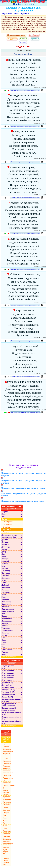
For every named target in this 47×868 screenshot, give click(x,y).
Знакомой (5, 561)
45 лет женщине (8, 671)
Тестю (4, 642)
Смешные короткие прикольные (7, 841)
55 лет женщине (8, 678)
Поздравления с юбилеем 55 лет (11, 718)
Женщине (5, 559)
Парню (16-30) (7, 697)
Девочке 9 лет (7, 685)
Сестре (4, 635)
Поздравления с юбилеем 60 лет (11, 722)
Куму (4, 583)
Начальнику (6, 602)
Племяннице (7, 621)
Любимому (6, 587)
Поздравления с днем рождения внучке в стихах (23, 488)
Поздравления (6, 14)
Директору (6, 547)
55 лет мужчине (8, 680)
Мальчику (6, 590)
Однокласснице (8, 611)
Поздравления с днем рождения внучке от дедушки (24, 482)
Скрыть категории (12, 657)
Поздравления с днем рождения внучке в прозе (23, 501)
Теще (4, 647)
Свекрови (5, 633)
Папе (4, 614)
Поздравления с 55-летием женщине (9, 709)
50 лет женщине (8, 673)
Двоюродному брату (9, 537)
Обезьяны (7, 776)
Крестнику (6, 571)
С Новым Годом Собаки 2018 (6, 860)
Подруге (5, 623)
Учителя (5, 652)
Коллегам (7, 783)
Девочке (5, 540)
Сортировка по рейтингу (23, 54)
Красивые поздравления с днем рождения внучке (25, 90)
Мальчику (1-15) (8, 692)
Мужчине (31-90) (8, 695)
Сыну (4, 640)
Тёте (3, 645)
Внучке (16, 14)
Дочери (4, 549)
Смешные (7, 764)
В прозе (23, 43)
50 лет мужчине (8, 675)
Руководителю (7, 631)
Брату (4, 514)
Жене (4, 556)
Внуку (4, 516)
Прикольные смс (7, 779)
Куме (4, 580)
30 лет (4, 668)
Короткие (7, 754)
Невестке (5, 607)
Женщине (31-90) (8, 690)
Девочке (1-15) (7, 683)
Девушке (5, 542)
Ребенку (5, 626)
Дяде (3, 554)
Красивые (25, 14)
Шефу (4, 654)
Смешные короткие (7, 767)
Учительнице (7, 650)
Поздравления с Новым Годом (6, 740)
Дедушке (5, 544)
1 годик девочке (8, 666)
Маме (4, 595)
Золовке (5, 564)
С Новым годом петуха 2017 (6, 850)
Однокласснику (8, 609)
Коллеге (5, 568)
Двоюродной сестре (9, 535)
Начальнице (6, 604)
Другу (4, 552)
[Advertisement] (23, 439)
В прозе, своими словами (6, 791)
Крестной (5, 576)
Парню (4, 616)
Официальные (7, 785)
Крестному (6, 578)
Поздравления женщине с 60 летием (12, 700)
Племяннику (7, 619)
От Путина (6, 745)
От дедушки (12, 39)
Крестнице (6, 573)
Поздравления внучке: (16, 35)
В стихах (24, 39)
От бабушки (34, 35)
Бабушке (5, 512)
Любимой (5, 585)
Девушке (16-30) (8, 687)
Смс (3, 638)
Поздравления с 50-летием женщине (9, 705)
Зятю (4, 566)
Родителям (6, 628)
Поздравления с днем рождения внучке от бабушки (24, 474)
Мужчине (5, 599)
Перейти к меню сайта (23, 4)
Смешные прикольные (7, 750)
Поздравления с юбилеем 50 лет (11, 714)
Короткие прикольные (7, 772)
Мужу (4, 597)
